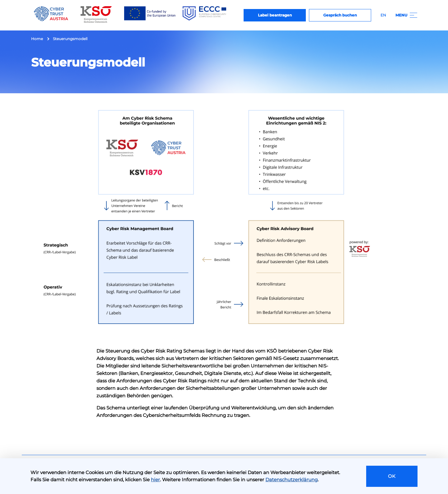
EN (383, 15)
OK (392, 476)
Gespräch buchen (340, 15)
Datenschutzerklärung (292, 480)
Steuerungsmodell (70, 39)
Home (37, 39)
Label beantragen (275, 15)
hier (155, 480)
